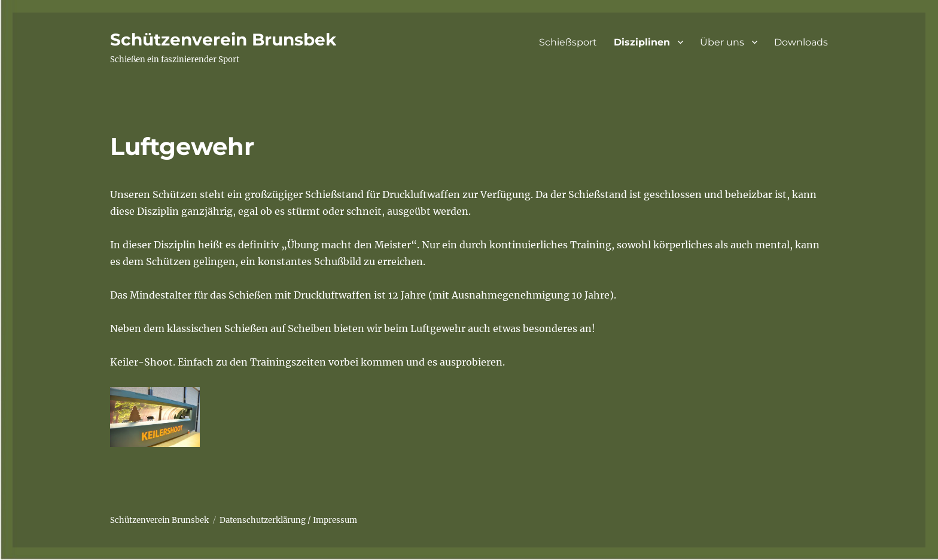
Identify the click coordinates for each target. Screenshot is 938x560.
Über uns (722, 42)
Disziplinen (642, 42)
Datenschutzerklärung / (265, 520)
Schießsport (568, 42)
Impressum (335, 520)
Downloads (801, 42)
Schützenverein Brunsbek (223, 39)
